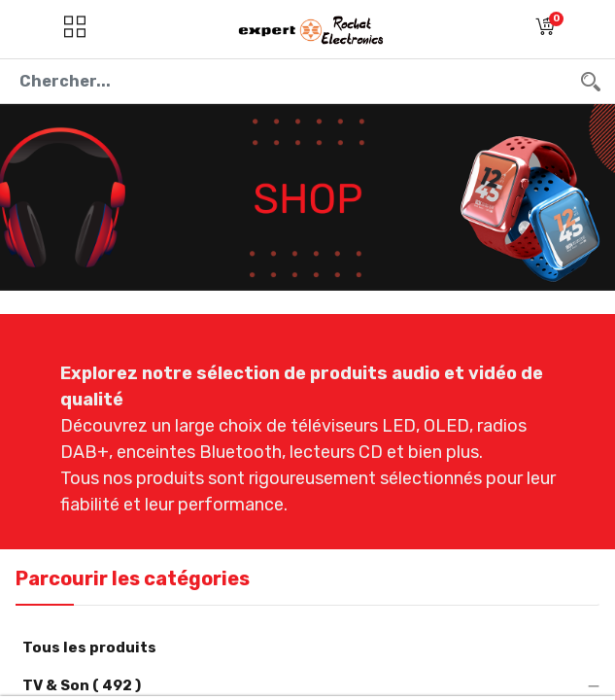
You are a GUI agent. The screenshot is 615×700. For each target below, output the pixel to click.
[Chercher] (591, 81)
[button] (545, 29)
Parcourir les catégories (133, 578)
